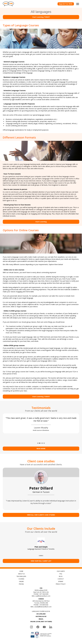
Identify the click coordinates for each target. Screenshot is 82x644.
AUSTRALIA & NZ (41, 614)
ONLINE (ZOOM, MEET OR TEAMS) (41, 619)
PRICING (21, 581)
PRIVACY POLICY (61, 581)
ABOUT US (21, 571)
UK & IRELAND (41, 611)
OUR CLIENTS (61, 568)
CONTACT (61, 576)
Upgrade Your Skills (66, 4)
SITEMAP (61, 579)
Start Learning (41, 222)
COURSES (21, 576)
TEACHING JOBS (21, 574)
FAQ (61, 571)
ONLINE (21, 579)
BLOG (61, 574)
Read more (41, 446)
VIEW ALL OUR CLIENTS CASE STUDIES (41, 512)
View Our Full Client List (41, 558)
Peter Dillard (41, 485)
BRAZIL (41, 616)
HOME (21, 568)
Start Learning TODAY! (41, 17)
